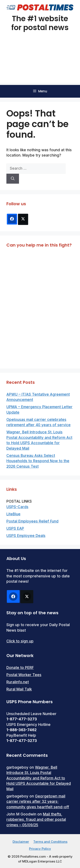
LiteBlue (13, 514)
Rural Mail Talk (19, 689)
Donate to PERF (20, 668)
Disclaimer (21, 842)
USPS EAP (15, 528)
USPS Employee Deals (26, 536)
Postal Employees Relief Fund (32, 521)
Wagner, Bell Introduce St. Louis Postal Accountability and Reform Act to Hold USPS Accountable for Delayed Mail (39, 778)
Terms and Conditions (50, 842)
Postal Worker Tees (24, 675)
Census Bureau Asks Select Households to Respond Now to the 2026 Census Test (38, 461)
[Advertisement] (40, 63)
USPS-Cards (17, 507)
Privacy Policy (40, 849)
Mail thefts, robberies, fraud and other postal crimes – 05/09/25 (36, 820)
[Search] (13, 179)
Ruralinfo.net (18, 682)
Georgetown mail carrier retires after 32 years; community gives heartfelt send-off (38, 802)
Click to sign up (20, 641)
